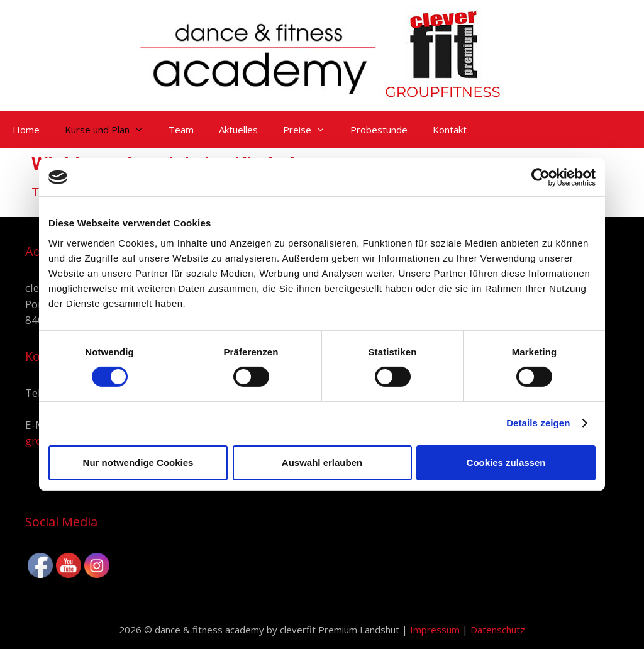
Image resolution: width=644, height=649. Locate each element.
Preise (310, 130)
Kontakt (450, 130)
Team (181, 130)
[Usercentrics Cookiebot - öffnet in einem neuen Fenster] (541, 177)
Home (26, 130)
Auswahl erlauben (322, 463)
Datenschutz (498, 630)
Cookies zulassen (506, 463)
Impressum (436, 630)
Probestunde (379, 130)
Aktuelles (238, 130)
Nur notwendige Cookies (138, 463)
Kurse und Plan (110, 130)
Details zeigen (538, 423)
